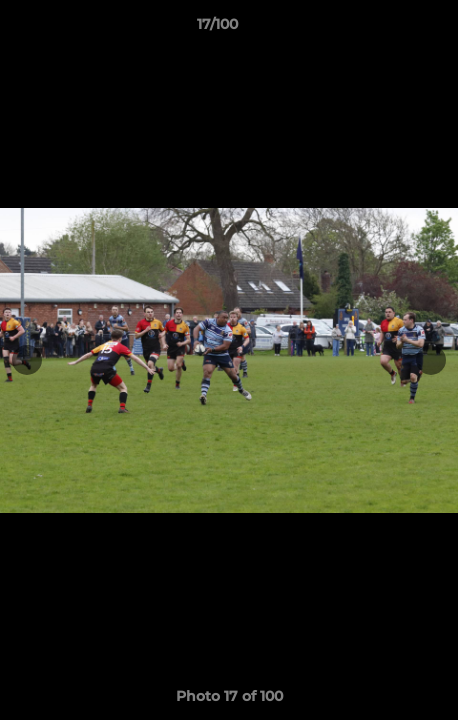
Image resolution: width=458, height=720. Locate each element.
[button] (386, 29)
